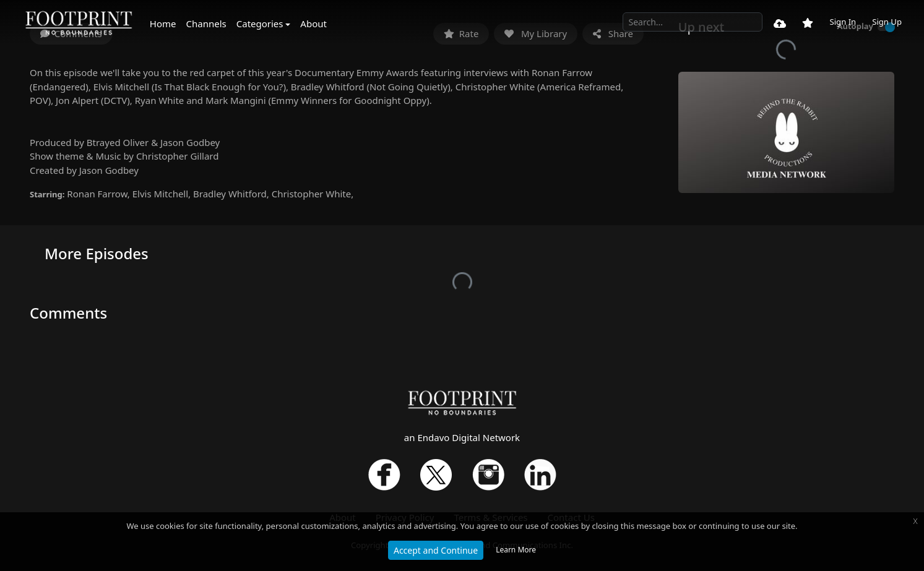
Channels (206, 24)
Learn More (516, 550)
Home (163, 24)
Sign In (843, 22)
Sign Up (887, 22)
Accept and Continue (436, 550)
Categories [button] (260, 24)
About (313, 24)
